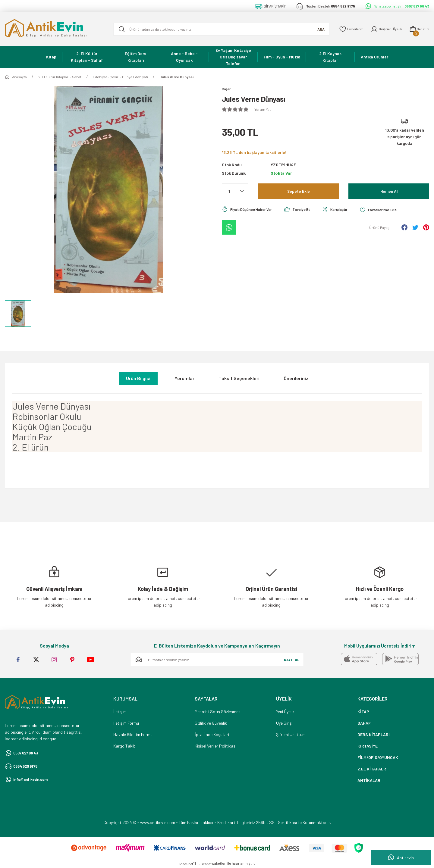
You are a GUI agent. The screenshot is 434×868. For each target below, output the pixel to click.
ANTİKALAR (369, 780)
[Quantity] (235, 192)
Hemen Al (389, 192)
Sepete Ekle (298, 192)
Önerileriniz (296, 378)
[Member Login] (382, 29)
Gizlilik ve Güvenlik (211, 723)
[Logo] (54, 29)
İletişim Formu (126, 723)
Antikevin (401, 857)
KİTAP (363, 712)
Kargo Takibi (125, 746)
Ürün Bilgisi (138, 378)
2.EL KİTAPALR (372, 769)
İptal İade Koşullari (212, 734)
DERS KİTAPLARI (374, 734)
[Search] (217, 29)
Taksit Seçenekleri (239, 378)
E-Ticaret (204, 864)
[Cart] (418, 29)
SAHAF (364, 723)
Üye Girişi (284, 723)
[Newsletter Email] (217, 660)
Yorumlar (184, 378)
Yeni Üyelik (285, 712)
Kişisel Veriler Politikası (215, 746)
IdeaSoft (187, 863)
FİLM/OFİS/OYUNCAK (378, 757)
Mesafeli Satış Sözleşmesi (218, 712)
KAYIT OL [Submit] (292, 660)
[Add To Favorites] (391, 210)
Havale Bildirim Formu (133, 734)
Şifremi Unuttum (291, 734)
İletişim (120, 712)
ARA (312, 29)
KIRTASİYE (368, 746)
